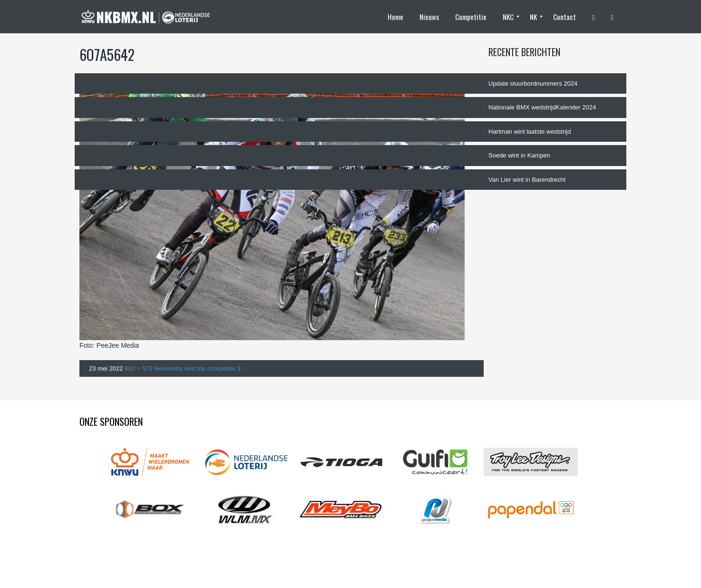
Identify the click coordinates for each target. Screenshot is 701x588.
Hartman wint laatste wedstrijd (530, 132)
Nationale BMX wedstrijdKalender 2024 (542, 107)
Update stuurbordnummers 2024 (533, 83)
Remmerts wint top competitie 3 (197, 368)
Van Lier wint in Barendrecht (527, 180)
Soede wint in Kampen (519, 155)
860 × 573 (138, 368)
